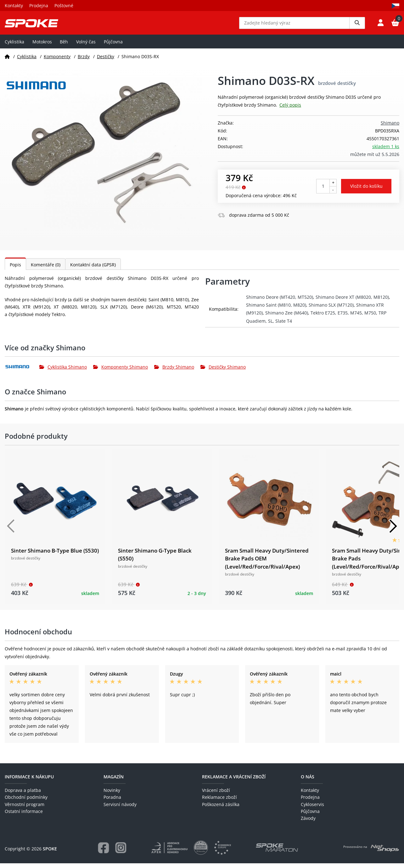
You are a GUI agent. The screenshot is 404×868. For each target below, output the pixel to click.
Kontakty (14, 6)
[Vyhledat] (357, 25)
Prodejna (39, 6)
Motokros (42, 46)
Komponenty (57, 61)
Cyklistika (14, 46)
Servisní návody (120, 809)
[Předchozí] (11, 531)
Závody (308, 823)
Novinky (112, 795)
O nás (308, 781)
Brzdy (84, 61)
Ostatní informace (24, 816)
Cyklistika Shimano (63, 371)
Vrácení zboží (216, 795)
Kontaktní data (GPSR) (93, 269)
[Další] (393, 531)
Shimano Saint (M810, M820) (276, 310)
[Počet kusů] (323, 191)
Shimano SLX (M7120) (331, 310)
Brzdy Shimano (174, 371)
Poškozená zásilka (221, 809)
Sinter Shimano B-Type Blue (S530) (55, 555)
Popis (15, 269)
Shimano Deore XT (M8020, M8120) (352, 302)
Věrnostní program (25, 809)
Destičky (106, 61)
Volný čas (86, 46)
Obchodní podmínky (26, 802)
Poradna (112, 802)
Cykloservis (312, 809)
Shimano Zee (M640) (287, 317)
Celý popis (290, 110)
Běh (64, 46)
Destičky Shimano (223, 371)
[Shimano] (22, 371)
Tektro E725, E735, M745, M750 (343, 317)
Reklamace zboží (219, 802)
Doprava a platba (23, 795)
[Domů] (7, 61)
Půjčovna (113, 46)
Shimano (390, 127)
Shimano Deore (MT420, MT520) (280, 302)
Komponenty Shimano (121, 371)
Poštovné (64, 6)
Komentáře (46, 269)
